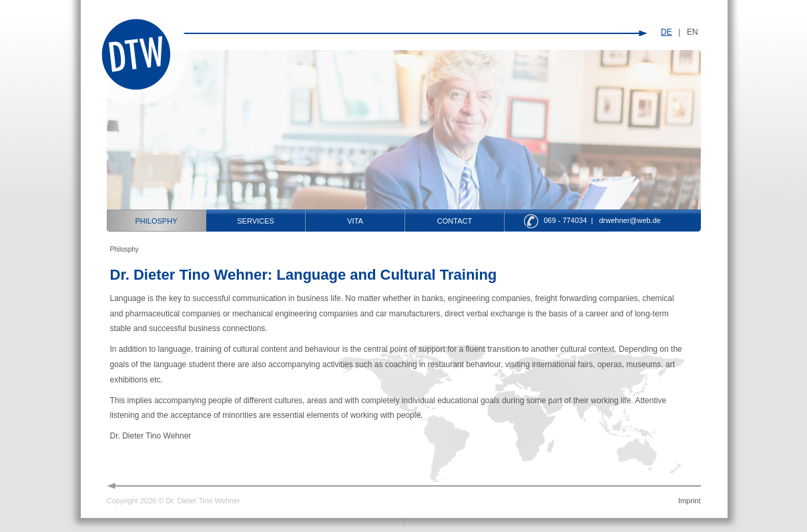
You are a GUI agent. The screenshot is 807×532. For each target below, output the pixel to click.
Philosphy (157, 221)
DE (666, 32)
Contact (455, 221)
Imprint (690, 501)
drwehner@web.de (630, 220)
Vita (355, 221)
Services (255, 221)
